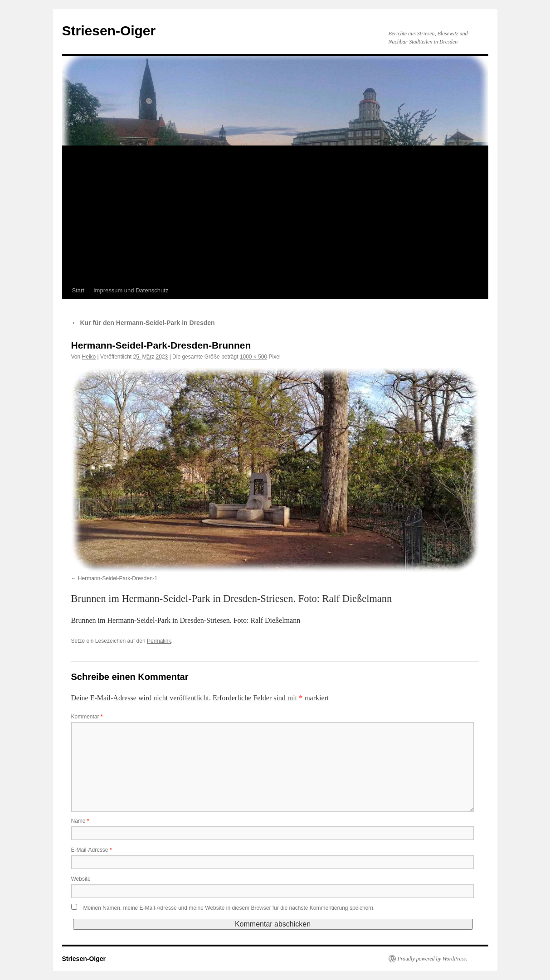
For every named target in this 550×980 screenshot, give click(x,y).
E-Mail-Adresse (92, 850)
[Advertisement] (275, 214)
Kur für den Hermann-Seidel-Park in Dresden (143, 323)
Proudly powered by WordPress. (433, 959)
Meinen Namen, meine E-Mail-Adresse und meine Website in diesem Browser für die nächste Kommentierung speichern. (229, 908)
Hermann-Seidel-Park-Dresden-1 (118, 578)
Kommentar (87, 717)
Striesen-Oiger (109, 31)
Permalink (159, 641)
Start (78, 290)
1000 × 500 (253, 357)
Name (80, 821)
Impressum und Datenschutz (131, 290)
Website (81, 879)
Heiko (89, 357)
